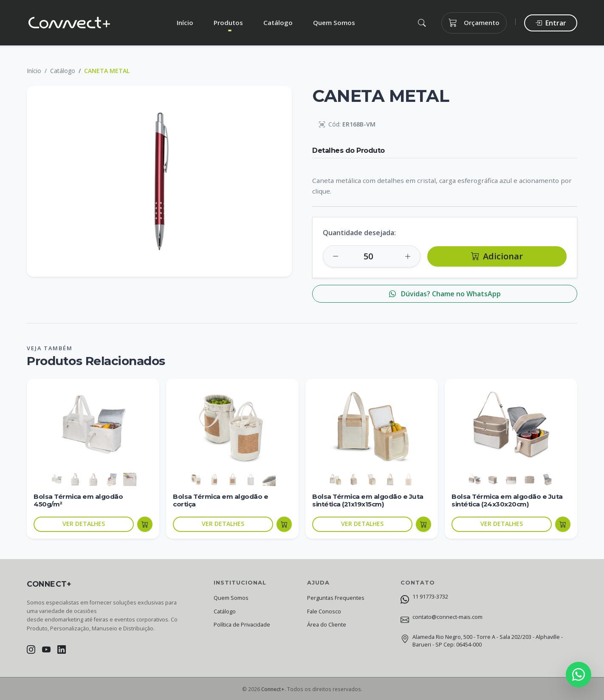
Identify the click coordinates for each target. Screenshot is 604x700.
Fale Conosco (324, 611)
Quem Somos (334, 22)
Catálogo (278, 22)
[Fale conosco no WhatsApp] (579, 675)
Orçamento (474, 23)
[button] (422, 23)
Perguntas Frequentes (336, 598)
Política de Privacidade (242, 625)
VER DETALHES (84, 524)
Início (185, 22)
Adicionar (497, 256)
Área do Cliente (327, 625)
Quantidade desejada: (359, 233)
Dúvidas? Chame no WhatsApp (445, 294)
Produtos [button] (228, 22)
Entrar (551, 23)
